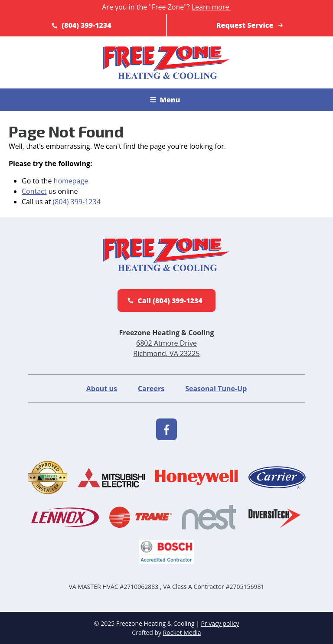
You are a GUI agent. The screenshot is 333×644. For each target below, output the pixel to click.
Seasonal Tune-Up (216, 389)
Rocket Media (182, 633)
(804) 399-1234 (77, 202)
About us (102, 389)
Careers (151, 389)
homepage (71, 181)
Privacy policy (220, 623)
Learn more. (211, 7)
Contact (34, 191)
